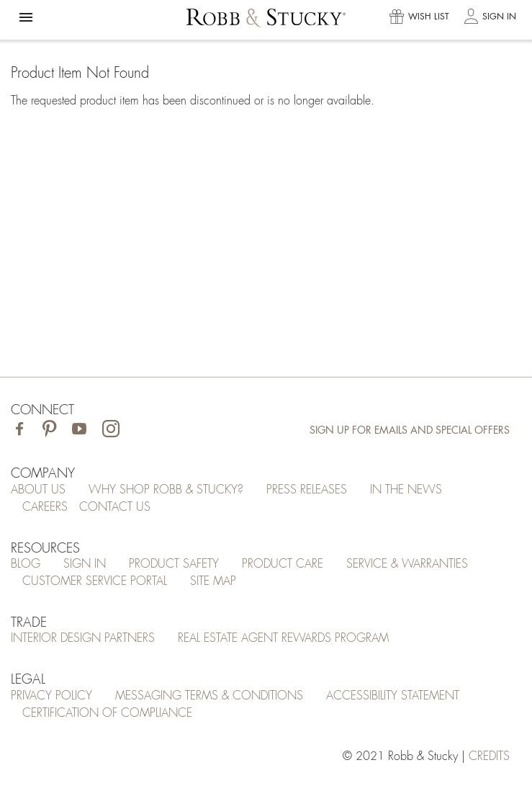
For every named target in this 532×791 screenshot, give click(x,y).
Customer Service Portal (95, 581)
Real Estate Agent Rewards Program (283, 638)
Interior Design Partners (83, 638)
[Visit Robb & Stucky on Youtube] (79, 430)
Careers (45, 507)
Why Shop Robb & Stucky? (166, 490)
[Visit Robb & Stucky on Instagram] (111, 430)
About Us (38, 490)
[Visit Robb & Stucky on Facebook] (19, 430)
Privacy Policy (51, 696)
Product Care (283, 564)
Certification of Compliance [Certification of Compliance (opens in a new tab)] (107, 713)
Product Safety (174, 564)
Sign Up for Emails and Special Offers (410, 430)
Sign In (85, 564)
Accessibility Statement (393, 696)
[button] (26, 17)
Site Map (213, 581)
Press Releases (307, 490)
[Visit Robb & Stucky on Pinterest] (49, 430)
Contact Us (115, 507)
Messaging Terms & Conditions (209, 696)
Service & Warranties (407, 564)
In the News (406, 490)
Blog (26, 564)
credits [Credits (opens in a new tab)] (489, 756)
